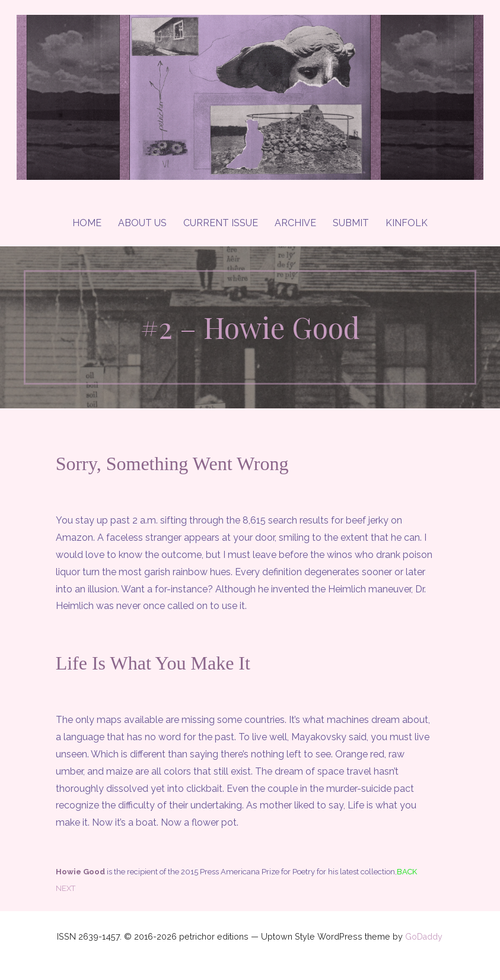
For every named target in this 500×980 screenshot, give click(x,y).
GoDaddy (424, 937)
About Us (142, 223)
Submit (351, 223)
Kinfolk (407, 223)
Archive (295, 223)
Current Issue (221, 223)
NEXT (66, 888)
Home (87, 223)
